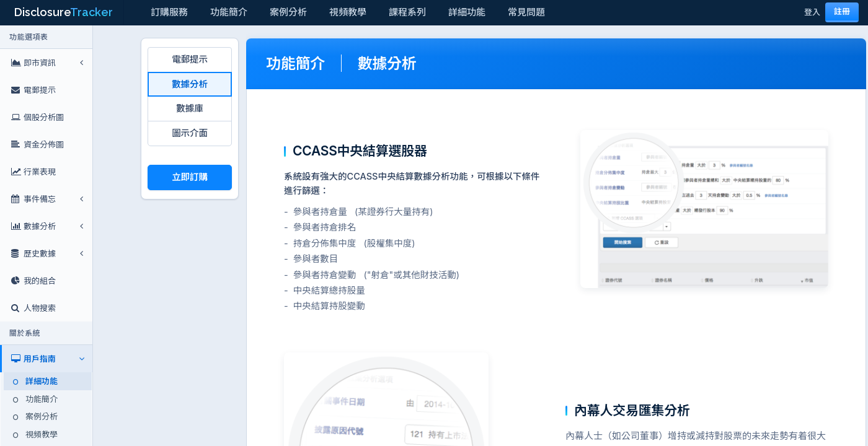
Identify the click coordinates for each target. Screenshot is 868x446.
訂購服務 (169, 12)
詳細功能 (467, 12)
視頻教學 (348, 12)
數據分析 (190, 84)
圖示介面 (190, 133)
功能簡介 (229, 12)
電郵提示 (190, 59)
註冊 (842, 11)
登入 (812, 12)
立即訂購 (190, 177)
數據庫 (189, 108)
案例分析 (288, 12)
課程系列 (407, 12)
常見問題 (526, 12)
